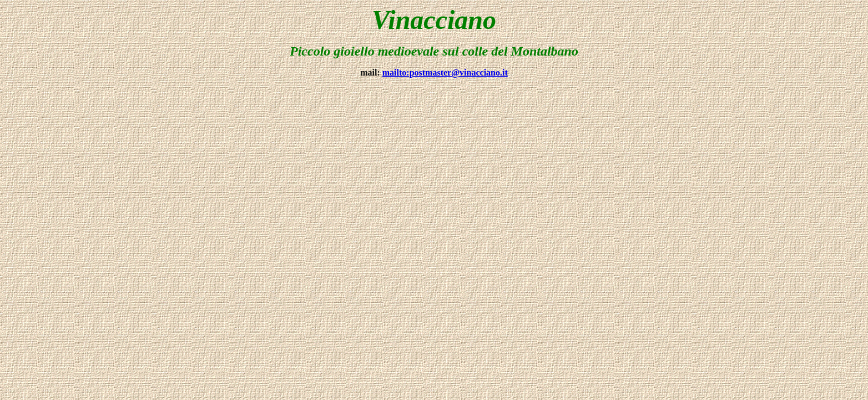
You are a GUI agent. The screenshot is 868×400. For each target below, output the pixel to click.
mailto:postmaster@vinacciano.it (445, 72)
